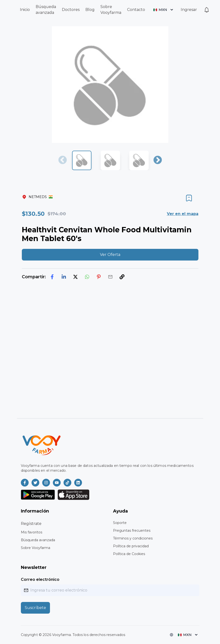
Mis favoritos (32, 532)
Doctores (71, 10)
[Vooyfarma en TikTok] (67, 483)
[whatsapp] (87, 277)
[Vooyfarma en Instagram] (46, 483)
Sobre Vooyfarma (36, 548)
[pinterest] (99, 277)
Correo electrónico (40, 579)
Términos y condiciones (133, 538)
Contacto (136, 10)
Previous (63, 160)
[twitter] (75, 277)
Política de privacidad (131, 546)
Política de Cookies (129, 554)
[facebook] (52, 277)
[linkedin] (64, 277)
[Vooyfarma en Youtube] (57, 483)
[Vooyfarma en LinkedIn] (78, 483)
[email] (110, 277)
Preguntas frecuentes (132, 531)
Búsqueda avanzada (38, 540)
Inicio (25, 10)
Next (158, 160)
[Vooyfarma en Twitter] (35, 483)
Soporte (120, 523)
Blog (90, 10)
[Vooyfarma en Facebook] (25, 483)
